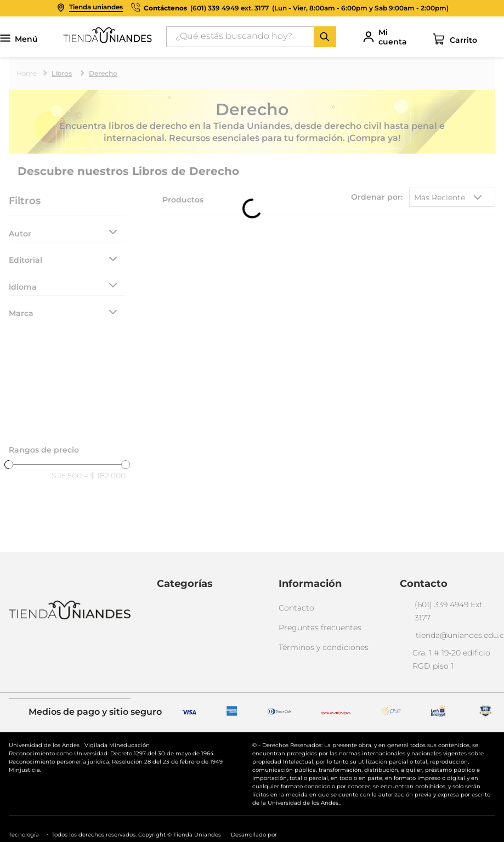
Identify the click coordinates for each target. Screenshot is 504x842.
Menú (19, 39)
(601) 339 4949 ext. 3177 (230, 8)
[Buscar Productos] (325, 37)
